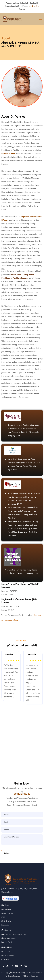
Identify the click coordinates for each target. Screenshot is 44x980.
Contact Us (5, 963)
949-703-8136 (10, 946)
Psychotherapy (6, 913)
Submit (7, 853)
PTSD (3, 921)
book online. (34, 6)
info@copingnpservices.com (16, 938)
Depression (5, 929)
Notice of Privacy (7, 959)
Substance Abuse (7, 917)
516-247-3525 (12, 942)
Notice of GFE (6, 956)
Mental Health (6, 925)
